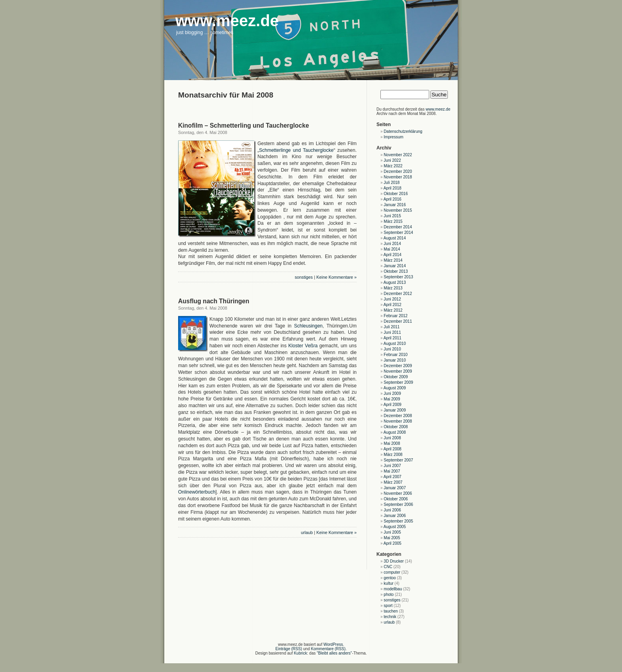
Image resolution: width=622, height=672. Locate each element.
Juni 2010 (392, 349)
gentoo (390, 578)
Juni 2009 (392, 393)
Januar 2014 (395, 266)
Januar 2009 (395, 410)
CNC (388, 567)
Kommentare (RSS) (328, 649)
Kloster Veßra (303, 346)
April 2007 (393, 477)
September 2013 (398, 277)
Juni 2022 (392, 160)
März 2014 (393, 260)
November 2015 (398, 210)
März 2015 (393, 221)
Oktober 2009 (396, 377)
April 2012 (393, 305)
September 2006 (398, 504)
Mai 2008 (392, 443)
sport (388, 606)
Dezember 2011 (398, 321)
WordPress (333, 644)
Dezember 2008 (398, 416)
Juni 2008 (392, 438)
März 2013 (393, 288)
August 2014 (395, 238)
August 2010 (395, 344)
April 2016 (393, 199)
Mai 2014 (392, 249)
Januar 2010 (395, 360)
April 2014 (393, 255)
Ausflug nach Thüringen (214, 301)
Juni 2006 (392, 510)
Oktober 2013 (396, 271)
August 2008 (395, 432)
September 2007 (398, 460)
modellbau (393, 589)
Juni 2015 (392, 216)
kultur (388, 583)
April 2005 (393, 543)
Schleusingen (308, 326)
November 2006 (398, 493)
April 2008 (393, 449)
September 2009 (398, 382)
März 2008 (393, 455)
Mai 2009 (392, 399)
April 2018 (393, 188)
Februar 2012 (395, 316)
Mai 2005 (392, 538)
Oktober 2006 (396, 499)
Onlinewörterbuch (197, 492)
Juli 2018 (392, 183)
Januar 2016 (395, 205)
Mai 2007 (392, 471)
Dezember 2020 (398, 171)
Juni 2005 (392, 532)
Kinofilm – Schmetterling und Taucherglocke (244, 125)
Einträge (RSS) (289, 649)
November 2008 (398, 421)
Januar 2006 (395, 516)
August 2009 (395, 388)
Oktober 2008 (396, 427)
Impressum (393, 137)
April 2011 (393, 338)
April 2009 (393, 405)
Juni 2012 (392, 299)
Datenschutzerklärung (403, 131)
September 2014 (398, 233)
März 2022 (393, 166)
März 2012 (393, 310)
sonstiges (304, 277)
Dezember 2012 (398, 294)
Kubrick (300, 653)
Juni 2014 (392, 244)
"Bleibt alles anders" (335, 653)
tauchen (391, 611)
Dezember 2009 (398, 366)
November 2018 (398, 177)
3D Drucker (394, 561)
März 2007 (393, 482)
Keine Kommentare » (337, 277)
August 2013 (395, 282)
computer (392, 572)
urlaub (307, 532)
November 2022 (398, 155)
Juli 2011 (392, 327)
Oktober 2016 (396, 194)
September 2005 (398, 521)
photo (389, 594)
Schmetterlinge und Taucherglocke (296, 150)
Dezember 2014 (398, 227)
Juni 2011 (392, 332)
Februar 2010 (395, 355)
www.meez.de (438, 109)
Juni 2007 (392, 466)
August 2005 (395, 527)
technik (390, 617)
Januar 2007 (395, 488)
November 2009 (398, 371)
